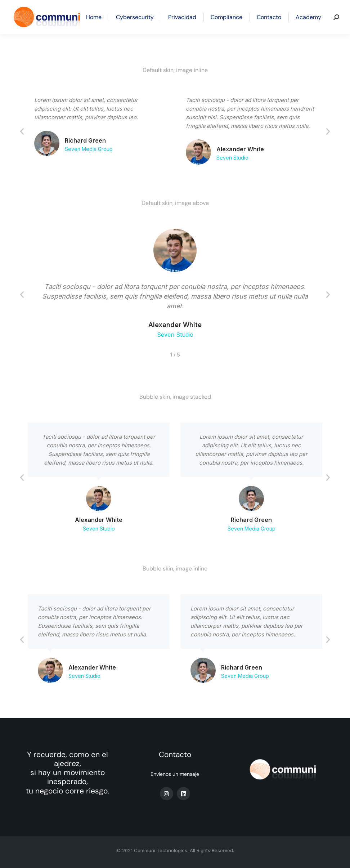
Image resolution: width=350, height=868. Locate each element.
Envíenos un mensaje (175, 774)
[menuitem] (94, 17)
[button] (22, 131)
